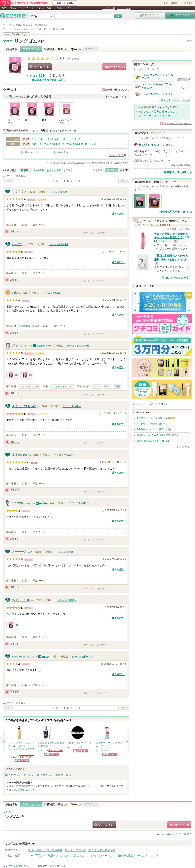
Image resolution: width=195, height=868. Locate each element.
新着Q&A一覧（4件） (176, 172)
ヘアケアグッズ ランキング (154, 116)
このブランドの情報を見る (17, 34)
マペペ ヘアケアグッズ (102, 850)
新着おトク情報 (65, 3)
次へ (124, 181)
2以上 (43, 139)
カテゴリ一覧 (109, 8)
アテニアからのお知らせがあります (26, 757)
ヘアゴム (97, 386)
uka (144, 85)
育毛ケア (41, 856)
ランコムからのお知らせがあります (55, 750)
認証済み (63, 152)
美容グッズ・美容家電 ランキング (158, 112)
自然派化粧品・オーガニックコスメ (138, 856)
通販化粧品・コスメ (29, 326)
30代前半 (67, 144)
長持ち (108, 386)
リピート (45, 152)
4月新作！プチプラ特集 (150, 424)
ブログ (40, 8)
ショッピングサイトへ (114, 67)
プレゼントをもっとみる (174, 278)
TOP (4, 8)
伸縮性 (117, 386)
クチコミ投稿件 (60, 192)
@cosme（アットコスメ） (52, 866)
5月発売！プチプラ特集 (150, 418)
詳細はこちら (26, 790)
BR (27, 375)
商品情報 (12, 49)
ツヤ (30, 856)
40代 (87, 144)
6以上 (74, 139)
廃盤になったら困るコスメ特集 (154, 435)
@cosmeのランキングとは (178, 124)
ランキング (15, 8)
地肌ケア (53, 856)
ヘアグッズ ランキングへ (172, 100)
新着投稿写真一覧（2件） (174, 212)
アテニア (13, 757)
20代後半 (55, 144)
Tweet (189, 40)
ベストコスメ (124, 8)
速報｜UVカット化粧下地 (151, 441)
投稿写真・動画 (55, 49)
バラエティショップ (29, 386)
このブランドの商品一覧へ (56, 775)
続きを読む (118, 214)
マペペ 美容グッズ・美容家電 (45, 850)
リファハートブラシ (161, 94)
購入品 (29, 152)
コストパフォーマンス (62, 386)
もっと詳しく (116, 155)
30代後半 (78, 144)
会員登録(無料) (172, 3)
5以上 (66, 139)
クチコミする (40, 67)
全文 (123, 170)
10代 (35, 144)
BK (13, 375)
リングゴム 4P (29, 41)
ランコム (42, 750)
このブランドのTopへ (21, 775)
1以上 (35, 139)
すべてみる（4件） (116, 97)
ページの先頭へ (176, 834)
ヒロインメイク (104, 750)
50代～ (95, 144)
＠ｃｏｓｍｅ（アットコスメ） (150, 404)
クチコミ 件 (37, 76)
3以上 (51, 139)
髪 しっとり (80, 856)
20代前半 (44, 144)
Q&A (49, 8)
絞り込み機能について (117, 90)
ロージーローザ (75, 747)
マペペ (8, 41)
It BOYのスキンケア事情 (150, 429)
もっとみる (183, 447)
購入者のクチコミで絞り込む (48, 80)
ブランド (29, 8)
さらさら (66, 856)
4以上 (58, 139)
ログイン (188, 3)
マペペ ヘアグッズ (75, 850)
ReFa (145, 75)
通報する (12, 231)
